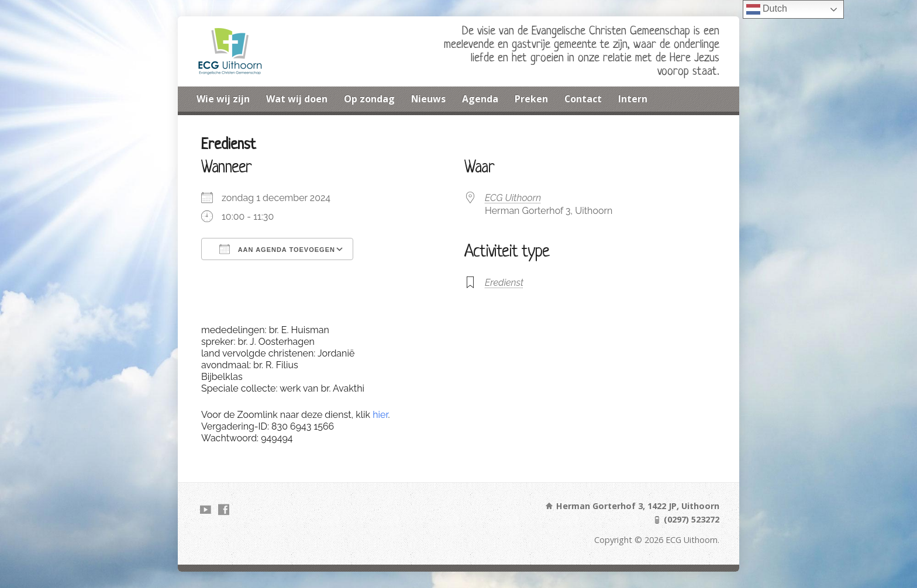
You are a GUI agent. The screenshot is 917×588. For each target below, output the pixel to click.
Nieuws (428, 99)
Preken (531, 99)
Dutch (767, 9)
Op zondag (369, 99)
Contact (583, 99)
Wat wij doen (297, 99)
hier (380, 415)
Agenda (480, 99)
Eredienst (504, 283)
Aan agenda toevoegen (277, 249)
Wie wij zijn (223, 99)
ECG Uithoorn (513, 198)
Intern (633, 99)
